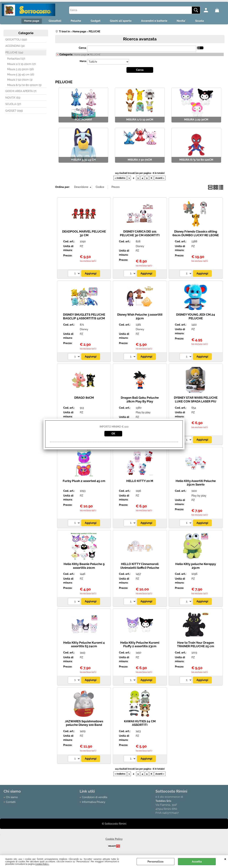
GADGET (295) (14, 111)
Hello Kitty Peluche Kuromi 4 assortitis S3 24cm (84, 645)
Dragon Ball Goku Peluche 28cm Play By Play (140, 400)
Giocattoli (52, 21)
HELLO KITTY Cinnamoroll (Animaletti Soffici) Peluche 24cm (140, 568)
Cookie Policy (42, 864)
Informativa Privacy (94, 803)
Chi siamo (12, 798)
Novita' (184, 21)
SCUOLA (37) (13, 105)
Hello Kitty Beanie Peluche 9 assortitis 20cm (84, 567)
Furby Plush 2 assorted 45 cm (84, 482)
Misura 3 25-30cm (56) (20, 70)
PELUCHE (95, 55)
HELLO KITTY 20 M (140, 482)
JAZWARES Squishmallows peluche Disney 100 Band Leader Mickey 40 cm (84, 726)
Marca (83, 62)
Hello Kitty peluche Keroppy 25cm (196, 567)
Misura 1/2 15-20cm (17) (21, 65)
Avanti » (160, 179)
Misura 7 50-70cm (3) (20, 81)
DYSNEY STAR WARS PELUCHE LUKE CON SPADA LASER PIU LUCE (196, 402)
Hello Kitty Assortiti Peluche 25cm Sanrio (196, 483)
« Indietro (120, 179)
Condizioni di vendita (95, 798)
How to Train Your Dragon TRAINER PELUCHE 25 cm (196, 645)
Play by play (143, 413)
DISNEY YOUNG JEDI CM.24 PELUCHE (196, 317)
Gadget (95, 21)
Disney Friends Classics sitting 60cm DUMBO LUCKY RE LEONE (196, 234)
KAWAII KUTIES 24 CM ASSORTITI (140, 724)
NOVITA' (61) (13, 98)
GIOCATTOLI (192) (16, 40)
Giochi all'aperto (121, 21)
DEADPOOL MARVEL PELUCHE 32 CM (84, 234)
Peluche (74, 21)
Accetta (197, 862)
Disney (140, 247)
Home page (28, 21)
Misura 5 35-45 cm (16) (21, 75)
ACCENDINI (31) (15, 47)
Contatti (11, 803)
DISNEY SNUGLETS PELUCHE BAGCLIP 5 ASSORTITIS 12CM (84, 317)
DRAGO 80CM (84, 399)
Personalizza (156, 862)
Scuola (204, 21)
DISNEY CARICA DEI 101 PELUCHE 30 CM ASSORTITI (140, 234)
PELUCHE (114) (14, 53)
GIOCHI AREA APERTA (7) (21, 92)
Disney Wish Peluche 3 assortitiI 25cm (140, 317)
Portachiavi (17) (16, 60)
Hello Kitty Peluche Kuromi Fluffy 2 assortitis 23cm (140, 645)
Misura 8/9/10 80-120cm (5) (24, 86)
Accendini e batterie (156, 21)
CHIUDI (225, 859)
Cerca (82, 49)
